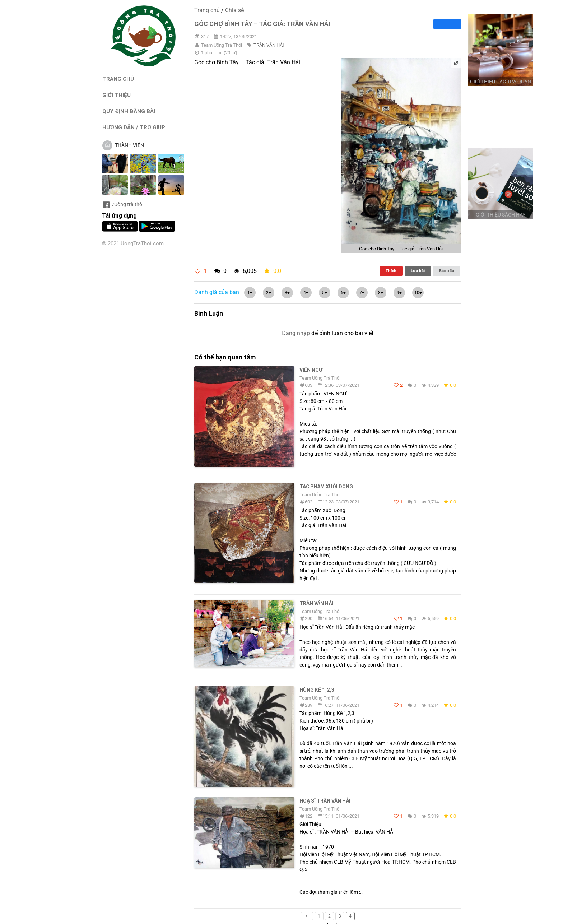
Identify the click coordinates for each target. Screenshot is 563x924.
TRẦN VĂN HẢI (269, 45)
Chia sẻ (234, 10)
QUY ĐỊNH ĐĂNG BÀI (129, 111)
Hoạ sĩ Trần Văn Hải (325, 801)
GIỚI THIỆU (117, 95)
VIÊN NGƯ (311, 370)
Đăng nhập (296, 333)
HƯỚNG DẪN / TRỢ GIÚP (134, 127)
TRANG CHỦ (118, 79)
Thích (391, 271)
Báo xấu (447, 271)
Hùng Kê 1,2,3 (317, 690)
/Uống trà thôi (123, 204)
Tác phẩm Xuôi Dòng (326, 487)
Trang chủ (207, 10)
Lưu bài (418, 271)
